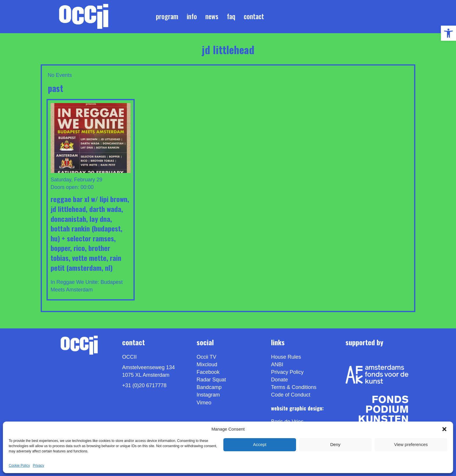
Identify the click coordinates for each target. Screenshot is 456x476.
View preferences (411, 444)
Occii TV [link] (206, 357)
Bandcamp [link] (209, 387)
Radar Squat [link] (211, 380)
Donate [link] (279, 380)
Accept (260, 444)
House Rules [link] (286, 357)
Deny (335, 444)
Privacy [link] (39, 466)
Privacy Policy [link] (287, 372)
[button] (444, 429)
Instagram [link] (208, 395)
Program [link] (167, 16)
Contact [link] (254, 16)
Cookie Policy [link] (19, 466)
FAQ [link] (231, 16)
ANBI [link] (277, 364)
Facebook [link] (208, 372)
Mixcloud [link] (207, 364)
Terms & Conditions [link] (294, 387)
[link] (448, 33)
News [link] (212, 16)
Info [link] (192, 16)
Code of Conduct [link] (291, 395)
